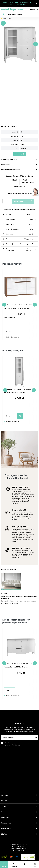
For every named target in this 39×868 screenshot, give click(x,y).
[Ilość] (6, 201)
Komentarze (6, 164)
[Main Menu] (4, 863)
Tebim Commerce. (18, 850)
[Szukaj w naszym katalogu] (19, 14)
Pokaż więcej (20, 154)
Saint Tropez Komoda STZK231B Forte (17, 308)
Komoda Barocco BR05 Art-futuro (16, 667)
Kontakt (34, 10)
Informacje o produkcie (10, 160)
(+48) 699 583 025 (27, 193)
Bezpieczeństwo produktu (11, 169)
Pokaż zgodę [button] (16, 745)
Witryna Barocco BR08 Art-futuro (14, 392)
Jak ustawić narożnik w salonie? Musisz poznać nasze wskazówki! (19, 597)
